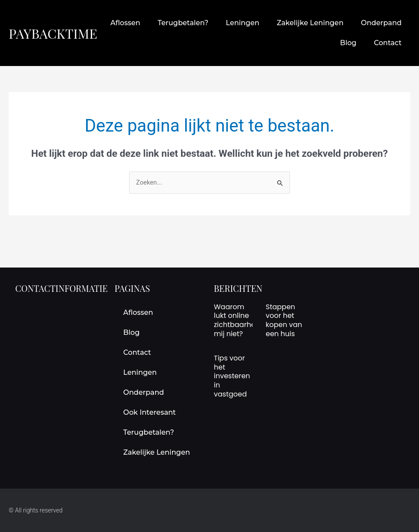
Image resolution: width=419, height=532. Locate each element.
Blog (348, 43)
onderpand (381, 23)
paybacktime (56, 33)
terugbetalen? (183, 23)
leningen (242, 23)
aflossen (125, 23)
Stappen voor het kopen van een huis (284, 320)
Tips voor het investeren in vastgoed (232, 376)
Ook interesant (150, 412)
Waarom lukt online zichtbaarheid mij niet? (238, 320)
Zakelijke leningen (310, 23)
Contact (388, 43)
